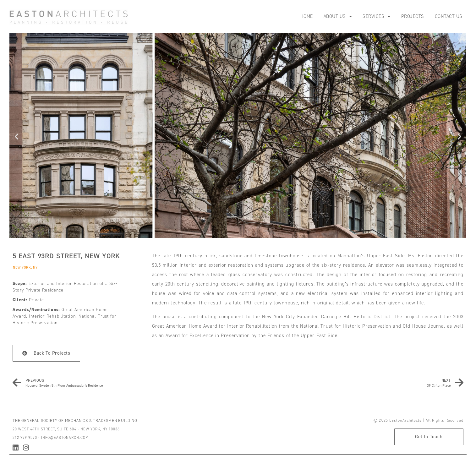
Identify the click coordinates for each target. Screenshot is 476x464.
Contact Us (449, 16)
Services (377, 16)
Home (307, 16)
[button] (16, 136)
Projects (413, 16)
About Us (338, 16)
